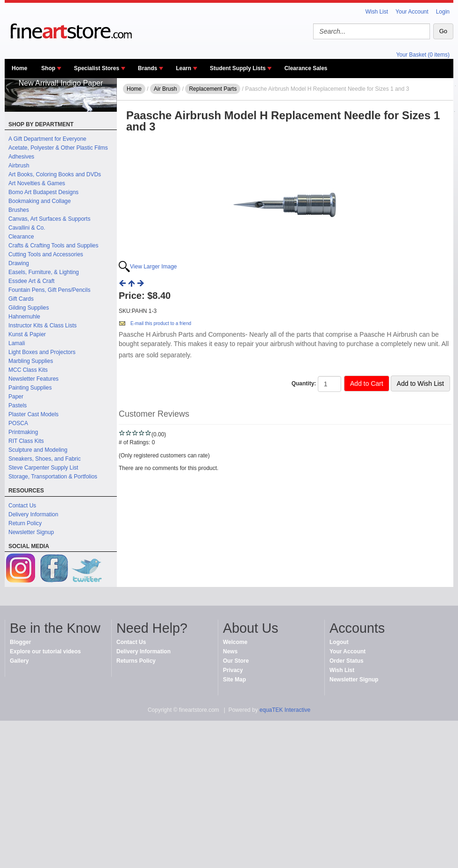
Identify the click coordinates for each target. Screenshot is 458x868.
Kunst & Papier (27, 334)
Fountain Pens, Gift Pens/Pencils (49, 290)
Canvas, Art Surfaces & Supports (49, 219)
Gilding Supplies (29, 308)
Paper (16, 397)
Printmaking (23, 432)
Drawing (19, 263)
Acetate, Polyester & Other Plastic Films (58, 148)
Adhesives (21, 157)
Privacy (233, 670)
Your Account (412, 12)
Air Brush (165, 89)
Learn (183, 68)
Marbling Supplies (31, 361)
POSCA (18, 423)
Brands (147, 68)
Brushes (19, 210)
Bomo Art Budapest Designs (43, 192)
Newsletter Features (33, 379)
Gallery (19, 661)
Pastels (18, 405)
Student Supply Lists (238, 68)
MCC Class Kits (28, 370)
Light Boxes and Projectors (42, 352)
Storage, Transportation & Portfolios (53, 477)
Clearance (21, 237)
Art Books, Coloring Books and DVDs (55, 174)
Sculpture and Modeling (38, 450)
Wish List (377, 12)
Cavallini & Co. (27, 228)
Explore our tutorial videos (45, 651)
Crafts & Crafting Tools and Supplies (54, 246)
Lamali (17, 343)
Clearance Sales (306, 68)
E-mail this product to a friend (161, 323)
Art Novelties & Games (37, 183)
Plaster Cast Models (33, 414)
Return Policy (25, 523)
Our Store (236, 661)
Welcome (235, 642)
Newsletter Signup (31, 532)
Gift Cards (21, 299)
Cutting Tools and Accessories (46, 254)
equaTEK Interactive (285, 710)
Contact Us (22, 506)
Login (443, 12)
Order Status (347, 661)
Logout (339, 642)
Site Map (234, 680)
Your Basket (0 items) (423, 55)
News (230, 651)
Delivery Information (33, 514)
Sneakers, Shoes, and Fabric (45, 459)
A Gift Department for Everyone (47, 139)
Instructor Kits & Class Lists (43, 325)
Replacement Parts (213, 89)
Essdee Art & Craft (32, 281)
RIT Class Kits (26, 441)
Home (19, 68)
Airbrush (19, 166)
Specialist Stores (97, 68)
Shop (48, 68)
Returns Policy (136, 661)
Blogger (20, 642)
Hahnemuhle (24, 317)
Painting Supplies (30, 388)
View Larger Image (154, 267)
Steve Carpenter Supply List (43, 468)
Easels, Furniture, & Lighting (44, 272)
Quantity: (304, 383)
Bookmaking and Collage (39, 201)
